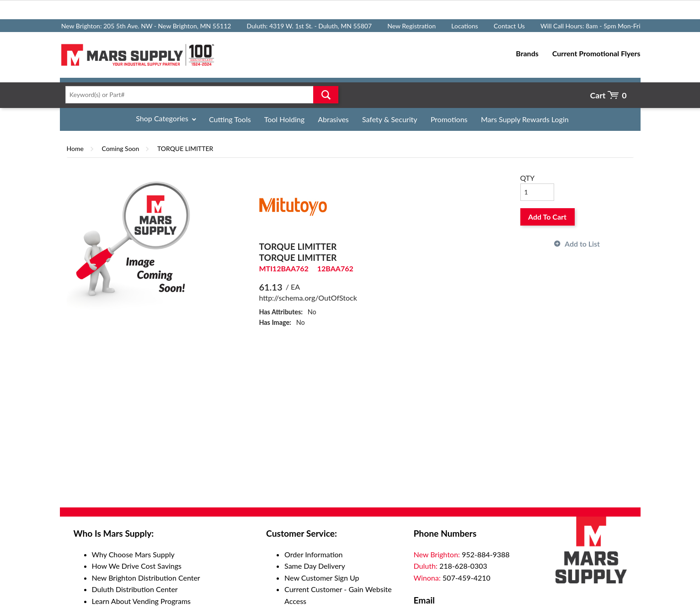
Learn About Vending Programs (142, 601)
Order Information (313, 554)
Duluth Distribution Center (135, 589)
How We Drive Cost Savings (137, 566)
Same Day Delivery (315, 566)
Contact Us (509, 26)
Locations (465, 26)
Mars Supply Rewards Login (525, 119)
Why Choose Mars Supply (133, 554)
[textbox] (199, 95)
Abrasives (333, 119)
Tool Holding (284, 119)
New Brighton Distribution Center (146, 578)
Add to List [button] (582, 244)
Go (326, 95)
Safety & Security (390, 119)
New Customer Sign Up (322, 578)
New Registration (411, 26)
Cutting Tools (230, 119)
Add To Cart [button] (547, 217)
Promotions (449, 119)
